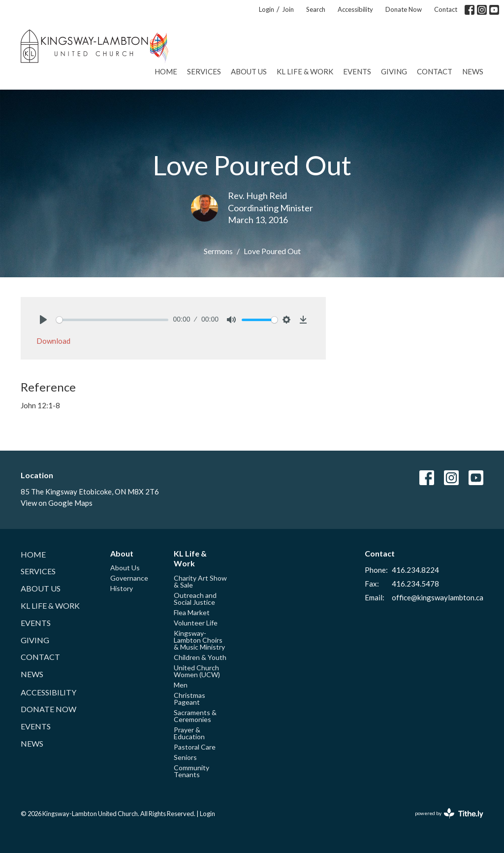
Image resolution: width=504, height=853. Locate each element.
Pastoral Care (195, 747)
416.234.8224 (415, 570)
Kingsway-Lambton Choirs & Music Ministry (199, 640)
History (122, 588)
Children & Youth (200, 657)
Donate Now (404, 9)
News (473, 71)
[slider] (112, 320)
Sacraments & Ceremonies (195, 716)
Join (288, 9)
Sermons (218, 251)
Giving (394, 71)
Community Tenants (191, 771)
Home (166, 71)
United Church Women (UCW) (197, 671)
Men (181, 685)
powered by (449, 813)
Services (204, 71)
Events (357, 71)
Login (267, 9)
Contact (446, 9)
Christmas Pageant (189, 699)
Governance (129, 578)
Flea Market (192, 612)
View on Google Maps (57, 503)
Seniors (185, 757)
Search (316, 9)
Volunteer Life (196, 623)
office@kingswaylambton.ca (438, 597)
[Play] (43, 320)
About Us (249, 71)
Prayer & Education (189, 733)
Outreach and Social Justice (195, 599)
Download (53, 341)
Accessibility (355, 9)
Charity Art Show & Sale (200, 581)
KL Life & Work (305, 71)
